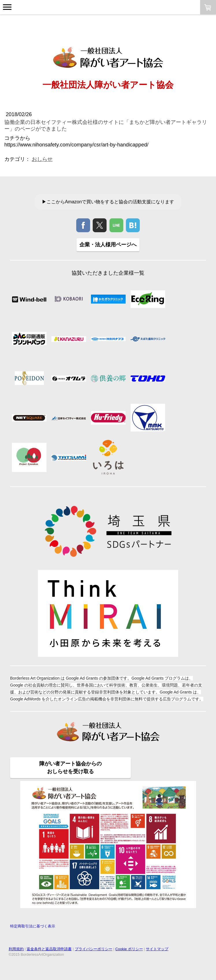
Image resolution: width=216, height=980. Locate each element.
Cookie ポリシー (129, 949)
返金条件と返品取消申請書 (49, 949)
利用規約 (16, 949)
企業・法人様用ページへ (108, 245)
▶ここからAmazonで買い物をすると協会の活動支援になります (108, 202)
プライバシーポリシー (94, 949)
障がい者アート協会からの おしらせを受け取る (70, 768)
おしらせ (42, 159)
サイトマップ (157, 949)
